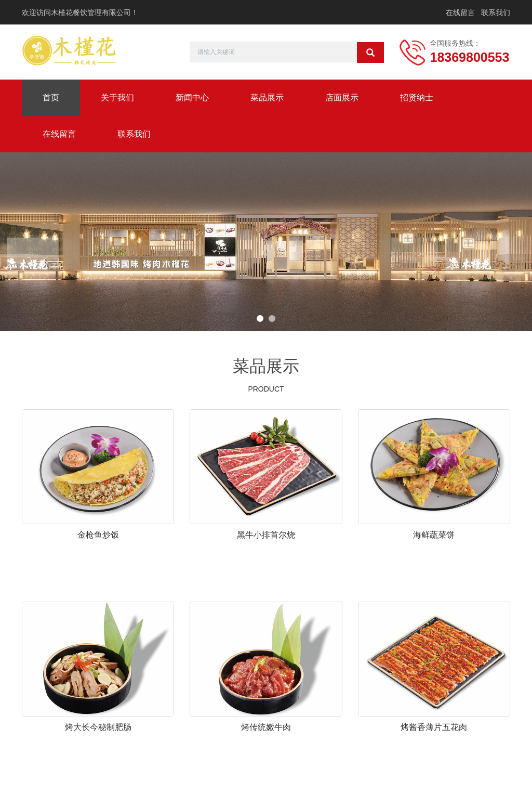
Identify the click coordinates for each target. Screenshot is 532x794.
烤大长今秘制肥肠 (98, 727)
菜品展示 (267, 97)
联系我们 (496, 12)
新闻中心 (192, 97)
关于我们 (117, 97)
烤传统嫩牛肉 (266, 727)
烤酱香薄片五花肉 (434, 727)
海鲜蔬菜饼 (434, 535)
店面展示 (342, 97)
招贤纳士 (417, 97)
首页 (51, 97)
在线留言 (460, 12)
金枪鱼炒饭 (98, 535)
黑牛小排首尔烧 (266, 535)
